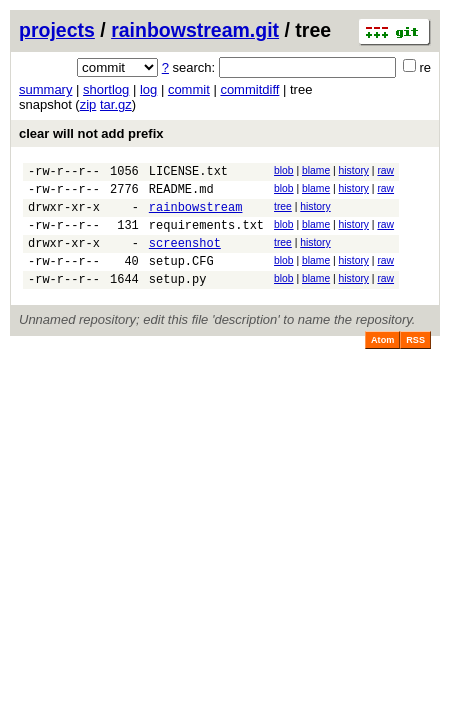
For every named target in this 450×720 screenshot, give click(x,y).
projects (57, 30)
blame (316, 170)
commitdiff (249, 89)
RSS (415, 361)
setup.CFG (181, 278)
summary (45, 89)
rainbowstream (196, 215)
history (354, 170)
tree (283, 212)
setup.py (178, 299)
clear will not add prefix (91, 133)
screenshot (185, 257)
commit (189, 89)
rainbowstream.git (195, 30)
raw (385, 170)
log (148, 89)
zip (88, 104)
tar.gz (116, 104)
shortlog (106, 89)
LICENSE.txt (188, 173)
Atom (382, 361)
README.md (181, 194)
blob (284, 170)
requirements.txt (206, 236)
